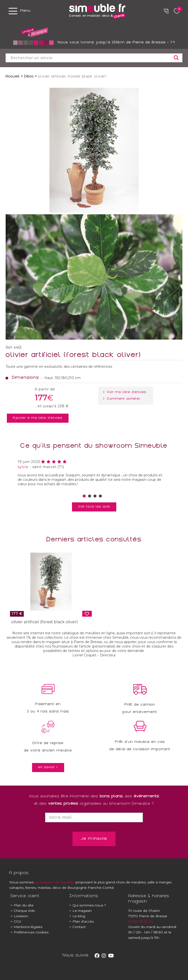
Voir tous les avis (94, 507)
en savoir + (48, 767)
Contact (77, 927)
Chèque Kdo (23, 911)
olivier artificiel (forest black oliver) (45, 622)
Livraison (19, 916)
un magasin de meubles (55, 882)
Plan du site (22, 905)
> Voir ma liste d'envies (126, 392)
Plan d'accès (82, 921)
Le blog (77, 916)
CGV (16, 921)
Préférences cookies (29, 932)
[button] (84, 496)
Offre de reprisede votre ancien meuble (48, 747)
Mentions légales (26, 927)
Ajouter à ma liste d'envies (38, 418)
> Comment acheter (123, 399)
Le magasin (81, 911)
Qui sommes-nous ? (88, 905)
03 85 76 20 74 (141, 921)
